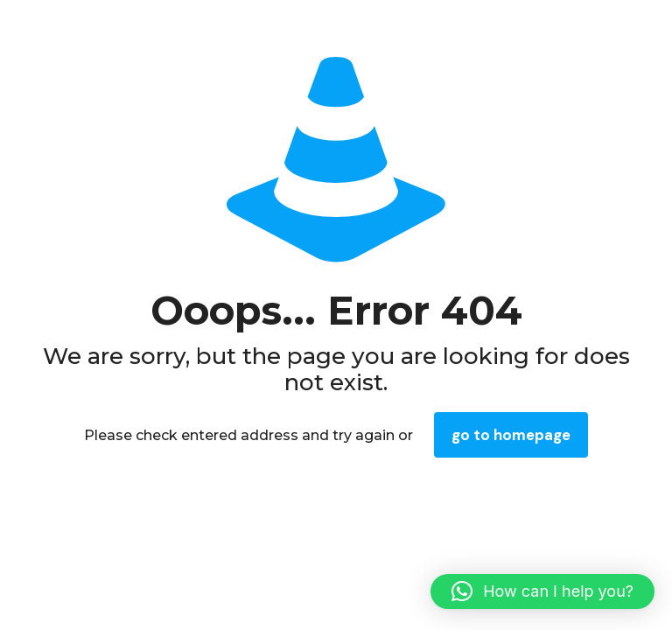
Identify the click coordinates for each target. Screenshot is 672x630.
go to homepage (511, 435)
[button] (542, 591)
